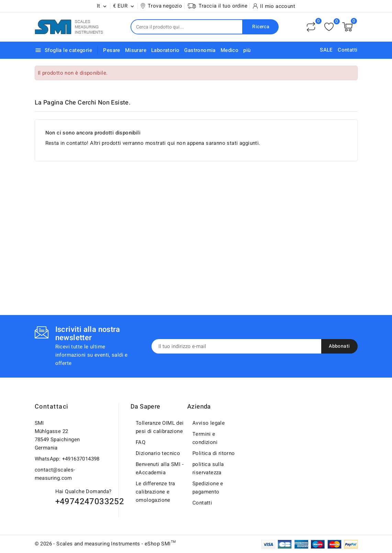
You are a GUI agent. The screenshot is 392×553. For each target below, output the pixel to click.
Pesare (111, 50)
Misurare (136, 50)
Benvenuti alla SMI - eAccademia (160, 468)
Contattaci (52, 407)
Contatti (348, 50)
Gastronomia (200, 50)
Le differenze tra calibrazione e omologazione (155, 492)
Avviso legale (209, 423)
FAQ (141, 442)
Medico (229, 50)
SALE (326, 50)
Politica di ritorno (214, 453)
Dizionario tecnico (158, 453)
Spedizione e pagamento (208, 488)
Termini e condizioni (205, 438)
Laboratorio (165, 50)
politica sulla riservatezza (208, 468)
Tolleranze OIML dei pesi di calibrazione (160, 427)
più (247, 50)
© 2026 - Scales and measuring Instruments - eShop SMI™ (105, 544)
